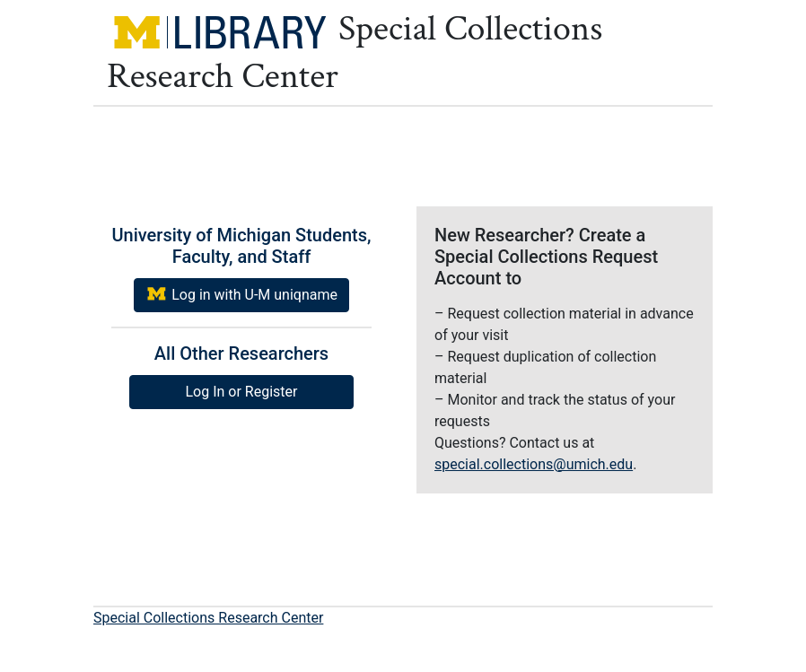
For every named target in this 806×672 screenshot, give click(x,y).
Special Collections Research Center (208, 618)
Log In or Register (242, 392)
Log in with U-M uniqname (241, 293)
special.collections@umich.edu (534, 464)
